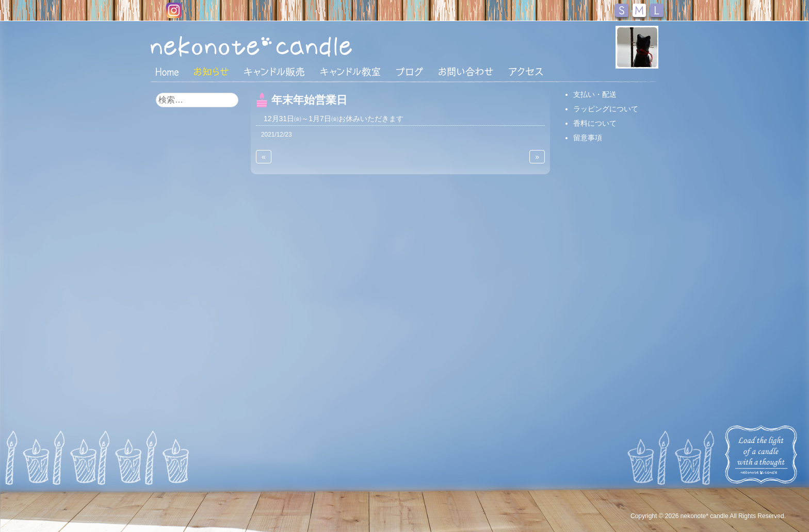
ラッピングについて (606, 109)
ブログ (410, 72)
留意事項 (588, 138)
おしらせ (211, 72)
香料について (595, 123)
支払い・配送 (595, 94)
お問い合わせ (466, 72)
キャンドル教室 (350, 72)
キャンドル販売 (274, 72)
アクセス (526, 72)
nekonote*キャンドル (283, 46)
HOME (167, 71)
